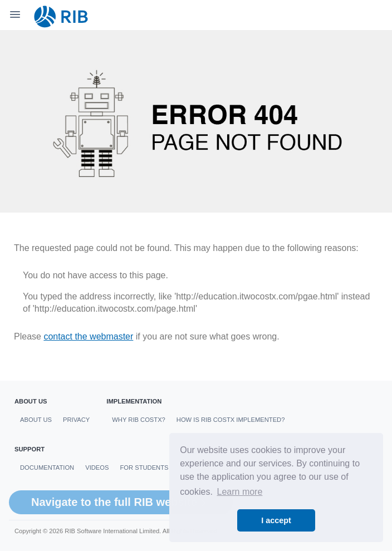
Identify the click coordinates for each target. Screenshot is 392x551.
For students (144, 468)
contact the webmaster (88, 336)
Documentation (47, 468)
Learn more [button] (240, 492)
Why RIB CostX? (139, 420)
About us (36, 420)
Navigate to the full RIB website (121, 503)
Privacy (76, 420)
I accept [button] (276, 520)
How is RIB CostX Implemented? (231, 420)
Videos (97, 468)
